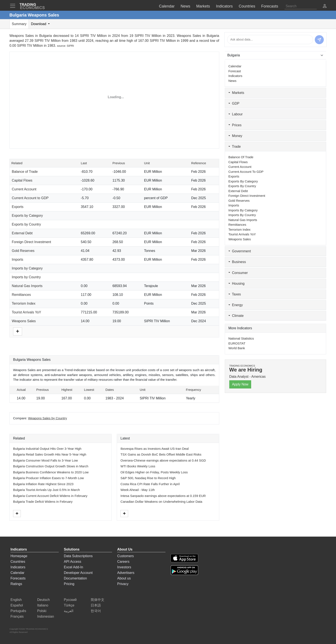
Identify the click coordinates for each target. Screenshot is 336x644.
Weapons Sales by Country (48, 418)
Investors (124, 567)
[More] (18, 331)
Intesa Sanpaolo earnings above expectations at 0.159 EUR (163, 496)
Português (18, 611)
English (16, 600)
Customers (125, 556)
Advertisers (126, 573)
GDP (234, 103)
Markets (236, 93)
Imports (17, 260)
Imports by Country (26, 277)
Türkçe (69, 605)
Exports (18, 207)
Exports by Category (27, 216)
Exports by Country (26, 224)
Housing (237, 284)
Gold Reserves (23, 251)
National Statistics (241, 338)
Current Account (24, 189)
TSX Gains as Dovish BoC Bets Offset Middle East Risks (161, 454)
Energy (236, 305)
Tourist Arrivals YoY (26, 312)
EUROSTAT (237, 343)
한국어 (96, 611)
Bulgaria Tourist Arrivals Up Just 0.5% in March (46, 490)
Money (235, 136)
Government (240, 251)
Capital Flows (22, 180)
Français (17, 616)
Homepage (19, 556)
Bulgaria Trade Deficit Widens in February (43, 502)
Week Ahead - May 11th (138, 490)
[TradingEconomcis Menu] (14, 6)
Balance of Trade (25, 172)
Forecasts (18, 578)
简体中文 (97, 600)
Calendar (235, 66)
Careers (123, 562)
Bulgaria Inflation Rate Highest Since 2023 (43, 484)
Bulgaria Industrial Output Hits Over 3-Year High (47, 449)
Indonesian (46, 616)
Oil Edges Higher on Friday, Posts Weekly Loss (154, 472)
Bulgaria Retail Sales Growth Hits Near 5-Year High (50, 454)
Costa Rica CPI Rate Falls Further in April (150, 484)
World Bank (237, 348)
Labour (236, 114)
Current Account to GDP (30, 198)
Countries (18, 562)
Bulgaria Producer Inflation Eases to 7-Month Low (48, 478)
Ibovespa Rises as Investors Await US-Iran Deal (154, 449)
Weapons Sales (24, 321)
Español (17, 605)
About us (124, 578)
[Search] (301, 6)
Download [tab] (39, 24)
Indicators (235, 76)
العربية (69, 611)
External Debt (22, 233)
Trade (235, 147)
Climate (236, 316)
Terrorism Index (24, 303)
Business (237, 262)
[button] (325, 7)
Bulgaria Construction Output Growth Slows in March (51, 466)
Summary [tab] (19, 24)
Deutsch (44, 600)
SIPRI (70, 46)
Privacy (123, 584)
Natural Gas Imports (27, 286)
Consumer (238, 273)
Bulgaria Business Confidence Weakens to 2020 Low (51, 472)
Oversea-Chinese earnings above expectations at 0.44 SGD (163, 460)
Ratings (16, 584)
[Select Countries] (275, 55)
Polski (42, 611)
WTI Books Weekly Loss (138, 466)
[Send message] (319, 40)
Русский (70, 600)
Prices (235, 125)
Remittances (21, 295)
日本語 (96, 605)
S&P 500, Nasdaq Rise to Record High (148, 478)
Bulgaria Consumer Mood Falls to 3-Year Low (45, 460)
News (232, 81)
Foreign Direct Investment (31, 242)
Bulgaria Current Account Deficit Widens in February (50, 496)
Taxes (235, 294)
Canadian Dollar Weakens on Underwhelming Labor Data (161, 502)
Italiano (43, 605)
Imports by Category (27, 268)
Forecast (235, 71)
